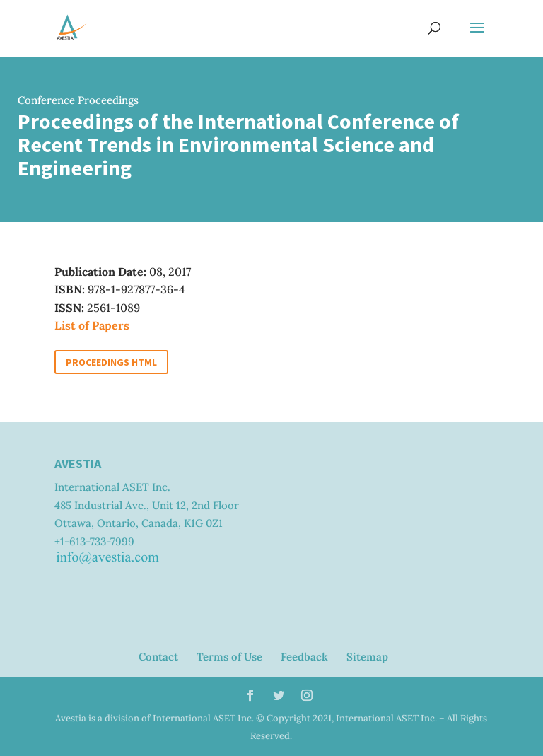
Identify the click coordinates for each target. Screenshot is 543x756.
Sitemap (367, 657)
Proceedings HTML (111, 362)
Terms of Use (229, 657)
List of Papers (92, 325)
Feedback (304, 657)
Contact (158, 657)
